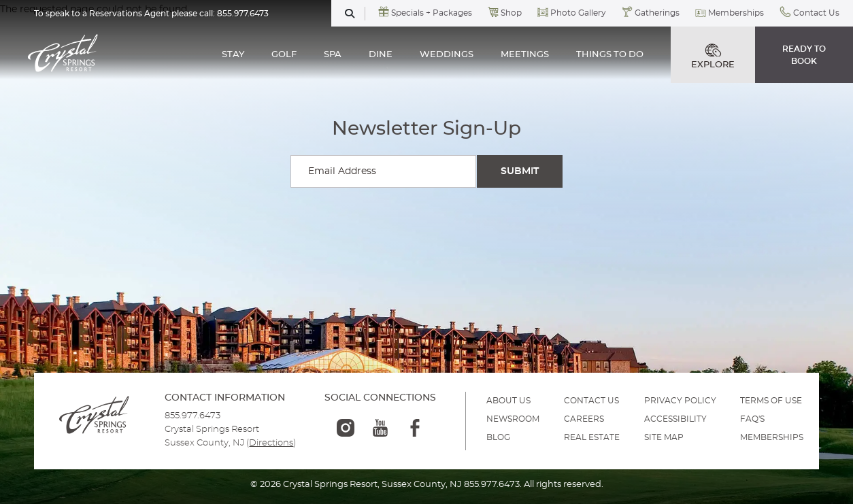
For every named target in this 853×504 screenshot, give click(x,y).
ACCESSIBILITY (675, 419)
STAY (233, 55)
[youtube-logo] (380, 428)
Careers (584, 419)
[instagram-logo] (346, 428)
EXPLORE (713, 56)
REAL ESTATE (592, 437)
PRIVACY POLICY (680, 401)
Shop (511, 13)
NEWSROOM (513, 419)
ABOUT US (508, 401)
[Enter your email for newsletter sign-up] (383, 171)
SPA (333, 55)
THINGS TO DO (610, 55)
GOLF (284, 55)
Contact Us (816, 13)
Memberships (736, 13)
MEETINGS (525, 55)
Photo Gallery (578, 13)
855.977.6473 (243, 14)
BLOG (498, 437)
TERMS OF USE (771, 401)
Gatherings (657, 13)
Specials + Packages (432, 13)
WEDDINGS (447, 55)
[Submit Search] (520, 171)
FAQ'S (752, 419)
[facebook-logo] (415, 428)
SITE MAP (664, 437)
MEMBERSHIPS (772, 437)
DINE (381, 55)
